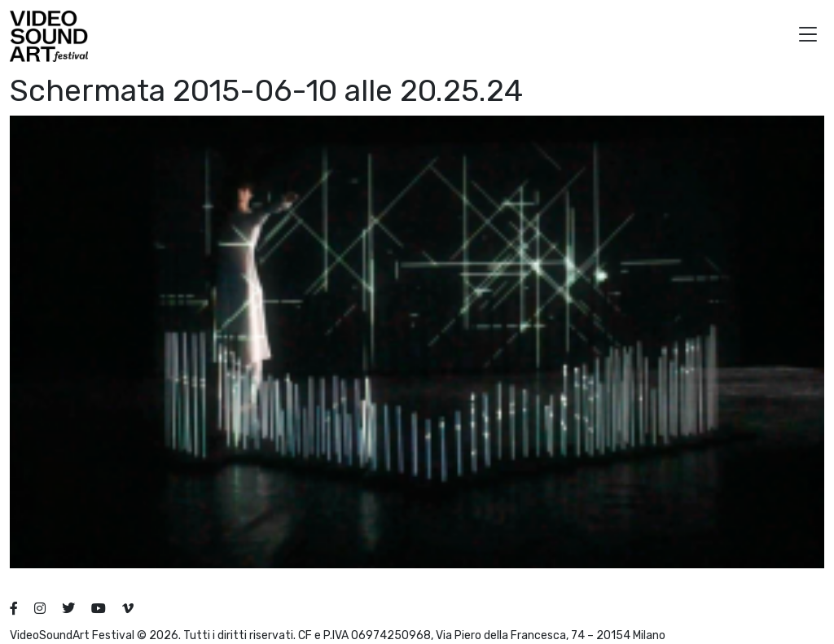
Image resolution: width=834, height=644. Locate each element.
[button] (808, 36)
